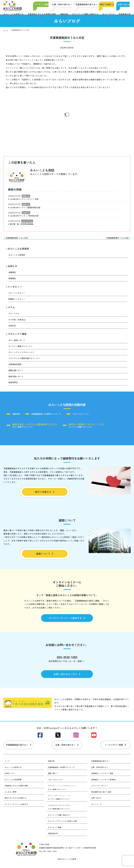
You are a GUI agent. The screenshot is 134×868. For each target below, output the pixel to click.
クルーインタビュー (18, 295)
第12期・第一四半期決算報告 (23, 225)
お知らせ (26, 196)
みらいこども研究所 (18, 250)
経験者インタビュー (18, 301)
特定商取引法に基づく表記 (101, 797)
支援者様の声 (125, 16)
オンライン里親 (41, 4)
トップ (7, 766)
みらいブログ (108, 16)
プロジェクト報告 (17, 336)
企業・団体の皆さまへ (62, 4)
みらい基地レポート (18, 342)
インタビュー (15, 288)
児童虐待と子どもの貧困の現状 (42, 16)
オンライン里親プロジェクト (22, 348)
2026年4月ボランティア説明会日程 (26, 216)
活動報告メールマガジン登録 (102, 778)
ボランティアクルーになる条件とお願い (63, 826)
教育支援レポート (17, 378)
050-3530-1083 (67, 661)
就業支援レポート (17, 372)
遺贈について (45, 557)
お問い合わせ (124, 4)
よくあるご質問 (10, 797)
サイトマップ (96, 809)
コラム (11, 309)
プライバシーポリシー (100, 791)
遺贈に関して (53, 778)
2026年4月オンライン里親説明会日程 (27, 208)
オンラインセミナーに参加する (67, 622)
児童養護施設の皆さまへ (86, 4)
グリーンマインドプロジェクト (23, 354)
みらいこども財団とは (13, 16)
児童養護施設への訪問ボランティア (49, 416)
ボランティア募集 (55, 833)
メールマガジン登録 (115, 750)
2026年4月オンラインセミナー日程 (26, 199)
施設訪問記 (13, 384)
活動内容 (64, 16)
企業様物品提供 (16, 366)
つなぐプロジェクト (87, 416)
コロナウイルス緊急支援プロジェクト (26, 360)
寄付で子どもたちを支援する (16, 803)
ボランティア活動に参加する (85, 16)
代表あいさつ (10, 778)
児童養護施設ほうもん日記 (17, 239)
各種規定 (12, 274)
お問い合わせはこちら (67, 678)
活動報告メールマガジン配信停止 (104, 785)
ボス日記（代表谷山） (19, 321)
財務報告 (12, 280)
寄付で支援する (107, 4)
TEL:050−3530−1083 (48, 857)
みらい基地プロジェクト (35, 427)
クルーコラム (14, 315)
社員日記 (12, 327)
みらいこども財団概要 (13, 785)
